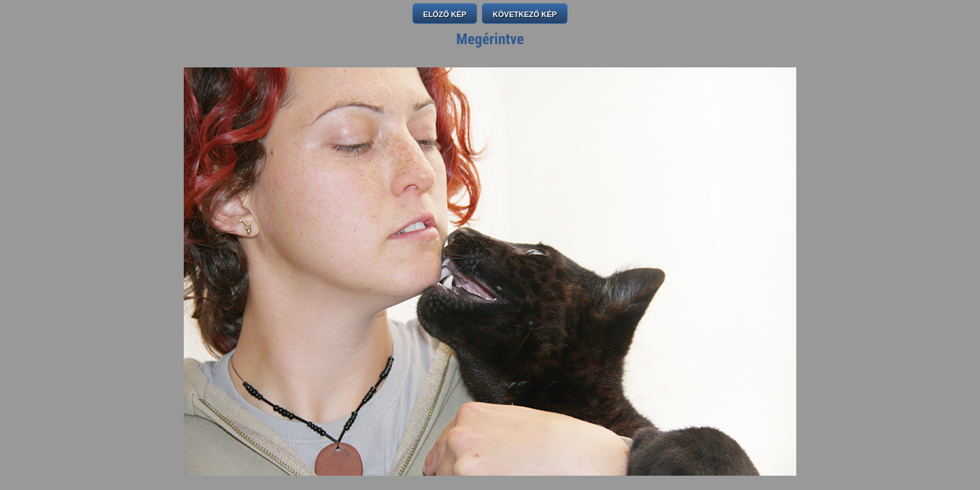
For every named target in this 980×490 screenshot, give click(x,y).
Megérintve (490, 39)
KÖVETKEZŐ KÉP (525, 14)
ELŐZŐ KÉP (445, 14)
